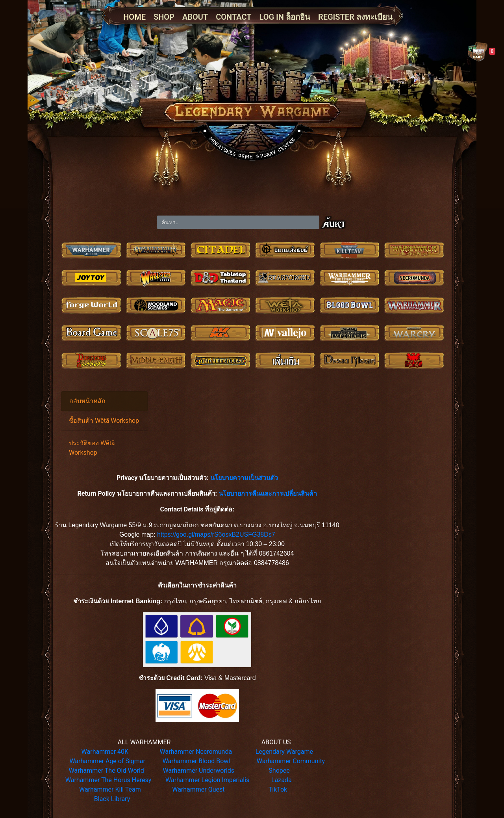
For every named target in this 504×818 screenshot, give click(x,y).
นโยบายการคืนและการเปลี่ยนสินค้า (268, 494)
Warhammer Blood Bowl (196, 761)
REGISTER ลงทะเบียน (355, 17)
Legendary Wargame (284, 752)
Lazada (282, 780)
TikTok (278, 789)
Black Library (112, 799)
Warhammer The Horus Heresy (108, 780)
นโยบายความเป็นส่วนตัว (244, 478)
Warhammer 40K (105, 752)
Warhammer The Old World (107, 771)
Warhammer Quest (198, 789)
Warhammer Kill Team (110, 789)
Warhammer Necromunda (196, 752)
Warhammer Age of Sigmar (107, 761)
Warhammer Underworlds (199, 771)
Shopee (279, 771)
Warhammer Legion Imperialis (207, 780)
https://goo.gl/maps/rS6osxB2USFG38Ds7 (216, 534)
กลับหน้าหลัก (87, 401)
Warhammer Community (291, 761)
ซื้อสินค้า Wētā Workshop (104, 421)
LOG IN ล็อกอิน (285, 17)
